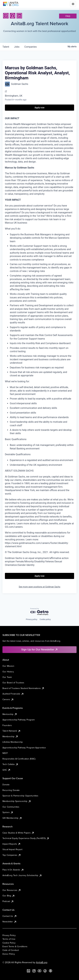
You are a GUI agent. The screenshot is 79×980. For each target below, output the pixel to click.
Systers (8, 812)
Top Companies (12, 855)
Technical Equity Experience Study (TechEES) (26, 838)
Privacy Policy (9, 935)
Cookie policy (45, 619)
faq (68, 16)
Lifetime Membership (13, 742)
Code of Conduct (11, 950)
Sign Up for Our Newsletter (40, 649)
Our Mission (8, 666)
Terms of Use (9, 939)
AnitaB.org (42, 962)
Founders (7, 725)
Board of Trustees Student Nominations (23, 688)
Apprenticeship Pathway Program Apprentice (24, 748)
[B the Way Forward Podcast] (51, 971)
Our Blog (9, 896)
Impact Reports (12, 844)
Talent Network (12, 731)
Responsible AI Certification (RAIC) (19, 759)
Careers (8, 699)
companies (31, 47)
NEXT (5, 753)
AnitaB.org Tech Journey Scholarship (22, 875)
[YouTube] (39, 971)
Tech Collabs (10, 764)
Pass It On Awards (13, 870)
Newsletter (10, 922)
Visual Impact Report (12, 849)
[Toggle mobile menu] (73, 4)
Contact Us (10, 916)
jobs (17, 47)
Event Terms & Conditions (15, 946)
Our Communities (11, 807)
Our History (8, 672)
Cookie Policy (9, 943)
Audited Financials (13, 694)
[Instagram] (6, 16)
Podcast (8, 901)
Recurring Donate (11, 790)
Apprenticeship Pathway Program (19, 720)
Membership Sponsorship (17, 801)
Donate (6, 785)
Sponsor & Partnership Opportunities (20, 796)
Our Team (7, 677)
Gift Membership (12, 818)
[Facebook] (13, 16)
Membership (10, 736)
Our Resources (12, 890)
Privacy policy (32, 619)
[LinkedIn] (19, 16)
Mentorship (10, 714)
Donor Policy (9, 954)
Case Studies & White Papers (18, 833)
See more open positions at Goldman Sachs (39, 587)
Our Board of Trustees (13, 683)
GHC (7, 770)
